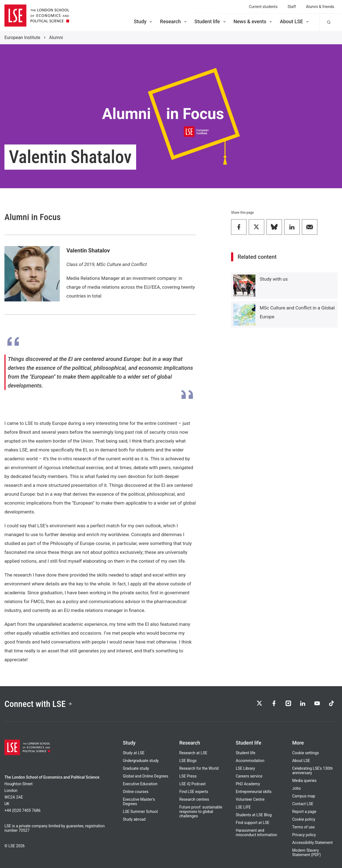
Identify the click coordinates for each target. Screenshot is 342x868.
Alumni (56, 38)
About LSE (295, 21)
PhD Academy (248, 784)
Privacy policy (304, 835)
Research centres (194, 799)
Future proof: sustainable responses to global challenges (201, 812)
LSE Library (245, 768)
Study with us (274, 279)
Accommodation (250, 761)
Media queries (304, 781)
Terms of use (304, 827)
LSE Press (188, 776)
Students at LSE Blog (254, 815)
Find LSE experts (194, 792)
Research (174, 21)
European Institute (22, 38)
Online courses (136, 792)
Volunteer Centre (250, 799)
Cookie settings (306, 753)
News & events (253, 21)
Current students (263, 7)
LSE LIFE (243, 807)
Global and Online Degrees (146, 776)
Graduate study (136, 768)
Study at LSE (134, 753)
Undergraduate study (141, 761)
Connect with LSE (38, 704)
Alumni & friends (320, 7)
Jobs (296, 788)
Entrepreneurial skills (254, 792)
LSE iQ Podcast (192, 784)
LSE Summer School (140, 812)
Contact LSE (303, 804)
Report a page (304, 812)
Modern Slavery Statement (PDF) (306, 852)
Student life (211, 21)
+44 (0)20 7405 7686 (22, 810)
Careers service (249, 776)
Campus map (304, 796)
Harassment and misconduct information (256, 833)
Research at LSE (193, 753)
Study (143, 21)
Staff (292, 7)
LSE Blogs (188, 761)
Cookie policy (304, 819)
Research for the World (199, 768)
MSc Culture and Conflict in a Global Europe (297, 312)
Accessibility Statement (312, 843)
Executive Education (140, 784)
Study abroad (134, 819)
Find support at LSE (253, 823)
